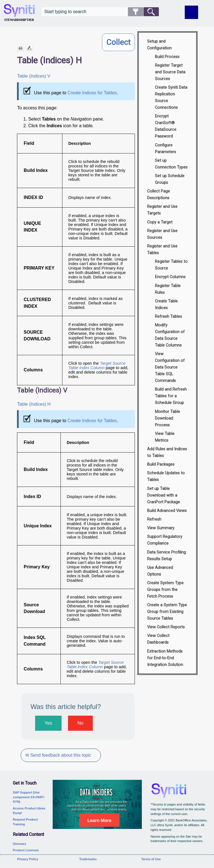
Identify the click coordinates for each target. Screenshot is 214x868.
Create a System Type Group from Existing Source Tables (167, 612)
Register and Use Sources (162, 234)
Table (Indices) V (34, 76)
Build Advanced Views (167, 511)
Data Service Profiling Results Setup (166, 556)
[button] (136, 12)
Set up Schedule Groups (170, 179)
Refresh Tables (168, 317)
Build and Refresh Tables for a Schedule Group (171, 396)
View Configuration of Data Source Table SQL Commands (170, 367)
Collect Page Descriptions (159, 195)
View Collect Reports (166, 627)
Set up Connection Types (171, 164)
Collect (118, 42)
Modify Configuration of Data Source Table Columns (170, 335)
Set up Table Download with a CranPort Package (164, 495)
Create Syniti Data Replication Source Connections (171, 98)
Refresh (154, 519)
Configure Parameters (166, 149)
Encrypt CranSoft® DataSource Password (166, 126)
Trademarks (88, 859)
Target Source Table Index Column (97, 366)
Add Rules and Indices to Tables (167, 452)
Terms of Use (151, 859)
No (80, 723)
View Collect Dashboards (158, 639)
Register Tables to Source (171, 265)
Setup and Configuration (159, 45)
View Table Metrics (165, 437)
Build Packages (161, 464)
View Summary (161, 528)
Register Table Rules (168, 289)
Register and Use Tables (162, 250)
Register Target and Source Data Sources (170, 72)
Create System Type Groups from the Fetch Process (165, 590)
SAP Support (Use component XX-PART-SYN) (29, 797)
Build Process (167, 57)
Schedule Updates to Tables (166, 476)
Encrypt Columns (170, 277)
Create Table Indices (166, 305)
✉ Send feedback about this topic (59, 755)
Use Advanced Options (160, 571)
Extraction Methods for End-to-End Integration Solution (165, 658)
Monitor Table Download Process (167, 418)
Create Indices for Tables (92, 93)
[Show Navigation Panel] (191, 12)
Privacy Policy (28, 859)
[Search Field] (100, 12)
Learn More (99, 820)
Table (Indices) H (34, 404)
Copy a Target (160, 222)
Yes (48, 723)
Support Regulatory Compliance (165, 540)
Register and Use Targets (162, 210)
